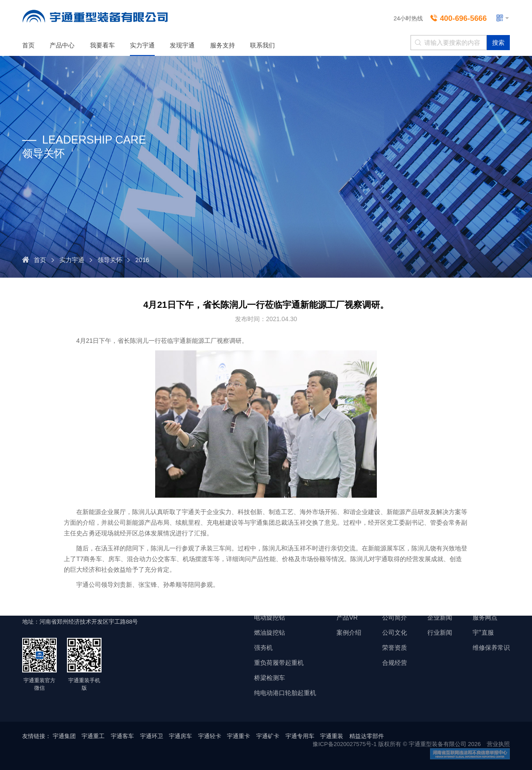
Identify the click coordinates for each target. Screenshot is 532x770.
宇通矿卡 (268, 736)
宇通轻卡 (210, 736)
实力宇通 (142, 45)
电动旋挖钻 (270, 617)
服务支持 (223, 45)
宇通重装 (332, 736)
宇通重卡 (239, 736)
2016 (142, 260)
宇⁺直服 (483, 632)
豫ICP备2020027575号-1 (345, 744)
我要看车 (102, 45)
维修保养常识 (491, 648)
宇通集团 (64, 736)
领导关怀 (110, 260)
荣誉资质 (395, 648)
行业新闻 (440, 632)
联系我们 (262, 45)
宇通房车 (180, 736)
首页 (28, 45)
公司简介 (395, 617)
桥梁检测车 (270, 678)
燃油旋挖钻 (270, 632)
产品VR (347, 617)
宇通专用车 (300, 736)
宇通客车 (122, 736)
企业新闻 (440, 617)
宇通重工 (93, 736)
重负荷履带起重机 (279, 663)
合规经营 (395, 663)
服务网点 (485, 617)
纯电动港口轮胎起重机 (285, 693)
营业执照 (498, 744)
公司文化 (395, 632)
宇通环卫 (152, 736)
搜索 (498, 43)
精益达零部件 (367, 736)
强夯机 (263, 648)
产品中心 (62, 45)
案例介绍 (349, 632)
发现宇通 (182, 45)
